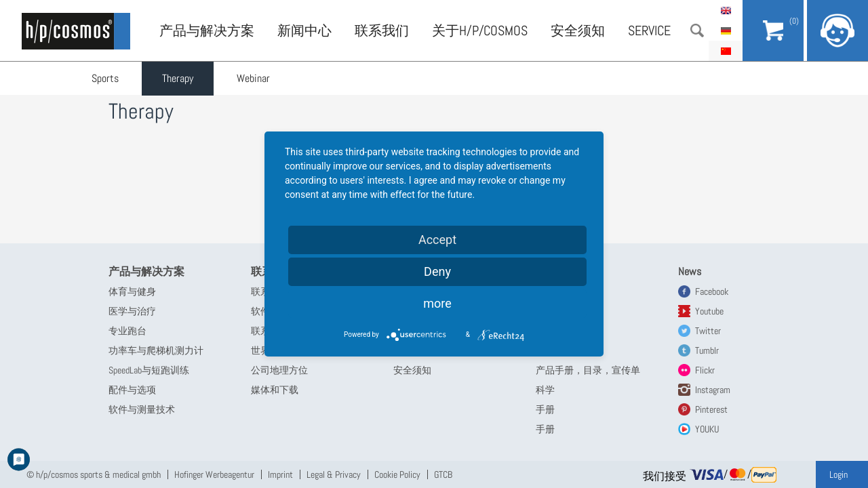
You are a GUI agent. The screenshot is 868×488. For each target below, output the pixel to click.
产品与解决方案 (207, 30)
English (726, 10)
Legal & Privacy (334, 474)
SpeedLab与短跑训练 (149, 370)
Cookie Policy (397, 474)
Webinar (253, 78)
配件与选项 (132, 390)
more (437, 303)
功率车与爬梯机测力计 (156, 350)
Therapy (178, 78)
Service (649, 30)
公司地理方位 (279, 370)
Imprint (280, 474)
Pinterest (711, 409)
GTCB (443, 474)
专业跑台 (127, 331)
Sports (105, 78)
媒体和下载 (275, 390)
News (690, 271)
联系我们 (382, 30)
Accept (437, 240)
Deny (437, 271)
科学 (545, 390)
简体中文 (726, 51)
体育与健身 (132, 291)
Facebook (712, 291)
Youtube (709, 311)
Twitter (708, 331)
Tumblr (707, 350)
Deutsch (726, 30)
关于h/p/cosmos (480, 30)
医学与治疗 (132, 311)
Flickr (705, 370)
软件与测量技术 (142, 409)
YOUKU (707, 429)
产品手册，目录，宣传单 (588, 370)
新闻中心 (304, 30)
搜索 (697, 30)
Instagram (713, 390)
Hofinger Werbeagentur (214, 474)
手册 (545, 409)
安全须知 (578, 30)
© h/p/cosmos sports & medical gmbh (94, 474)
